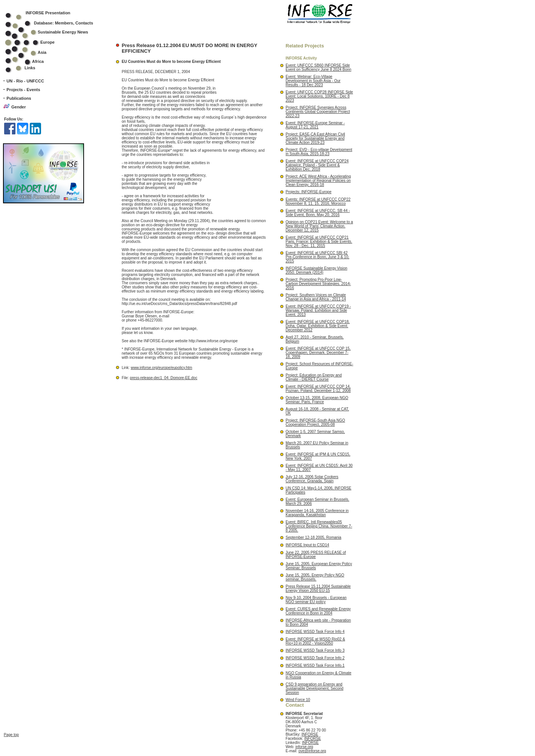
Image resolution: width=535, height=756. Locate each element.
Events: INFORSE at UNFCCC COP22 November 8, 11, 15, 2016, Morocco (318, 201)
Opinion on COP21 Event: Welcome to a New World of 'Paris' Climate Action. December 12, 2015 (319, 226)
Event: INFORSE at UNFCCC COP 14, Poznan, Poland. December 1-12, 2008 (318, 389)
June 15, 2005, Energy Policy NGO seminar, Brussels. (315, 577)
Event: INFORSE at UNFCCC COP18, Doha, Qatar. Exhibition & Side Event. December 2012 (318, 326)
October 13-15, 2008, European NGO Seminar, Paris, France (317, 400)
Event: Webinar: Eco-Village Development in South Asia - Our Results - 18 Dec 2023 (313, 81)
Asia (31, 52)
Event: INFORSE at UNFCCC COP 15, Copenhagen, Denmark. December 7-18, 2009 (318, 353)
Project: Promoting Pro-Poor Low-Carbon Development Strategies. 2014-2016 (318, 284)
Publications (19, 98)
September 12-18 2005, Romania (313, 537)
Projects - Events (23, 90)
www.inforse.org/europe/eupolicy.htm (161, 368)
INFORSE (310, 734)
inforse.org (304, 747)
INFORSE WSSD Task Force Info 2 (315, 658)
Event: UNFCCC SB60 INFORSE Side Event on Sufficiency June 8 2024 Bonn (318, 67)
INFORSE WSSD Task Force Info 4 (315, 632)
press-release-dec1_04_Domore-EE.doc (164, 378)
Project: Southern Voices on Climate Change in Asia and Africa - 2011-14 (316, 297)
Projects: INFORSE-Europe (309, 192)
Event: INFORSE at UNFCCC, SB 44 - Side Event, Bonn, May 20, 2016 (318, 213)
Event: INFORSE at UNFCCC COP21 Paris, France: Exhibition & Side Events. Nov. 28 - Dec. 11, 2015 (319, 242)
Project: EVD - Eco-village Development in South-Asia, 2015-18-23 (319, 152)
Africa (38, 61)
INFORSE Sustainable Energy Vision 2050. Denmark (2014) (316, 270)
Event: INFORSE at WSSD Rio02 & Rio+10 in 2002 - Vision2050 (315, 641)
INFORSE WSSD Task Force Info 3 (315, 650)
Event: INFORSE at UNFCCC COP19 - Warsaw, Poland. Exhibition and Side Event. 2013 (318, 310)
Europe (35, 42)
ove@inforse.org (312, 751)
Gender (19, 107)
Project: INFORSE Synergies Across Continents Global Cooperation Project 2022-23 (318, 112)
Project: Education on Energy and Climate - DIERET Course (314, 377)
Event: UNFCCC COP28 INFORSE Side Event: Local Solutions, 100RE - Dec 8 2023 (319, 96)
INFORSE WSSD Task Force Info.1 (315, 665)
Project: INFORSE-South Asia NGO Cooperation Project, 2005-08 (315, 422)
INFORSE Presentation (48, 13)
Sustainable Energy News (52, 32)
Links (30, 68)
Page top (11, 689)
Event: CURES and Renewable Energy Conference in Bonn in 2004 (318, 611)
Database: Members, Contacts (54, 23)
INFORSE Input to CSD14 (307, 545)
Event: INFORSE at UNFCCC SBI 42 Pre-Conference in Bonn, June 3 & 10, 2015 (317, 257)
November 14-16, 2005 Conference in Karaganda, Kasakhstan (317, 513)
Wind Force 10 (298, 700)
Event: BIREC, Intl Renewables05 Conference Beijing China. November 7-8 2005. (319, 526)
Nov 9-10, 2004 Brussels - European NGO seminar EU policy (316, 600)
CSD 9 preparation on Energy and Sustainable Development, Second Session (314, 688)
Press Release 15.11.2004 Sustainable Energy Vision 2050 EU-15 (318, 588)
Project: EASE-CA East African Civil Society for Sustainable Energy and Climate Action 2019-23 (315, 138)
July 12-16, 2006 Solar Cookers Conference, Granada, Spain (312, 479)
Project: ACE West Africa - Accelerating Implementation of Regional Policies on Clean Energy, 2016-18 (318, 181)
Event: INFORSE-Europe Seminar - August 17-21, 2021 (315, 125)
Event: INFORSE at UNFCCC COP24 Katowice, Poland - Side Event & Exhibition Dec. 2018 (317, 165)
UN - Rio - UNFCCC (25, 81)
